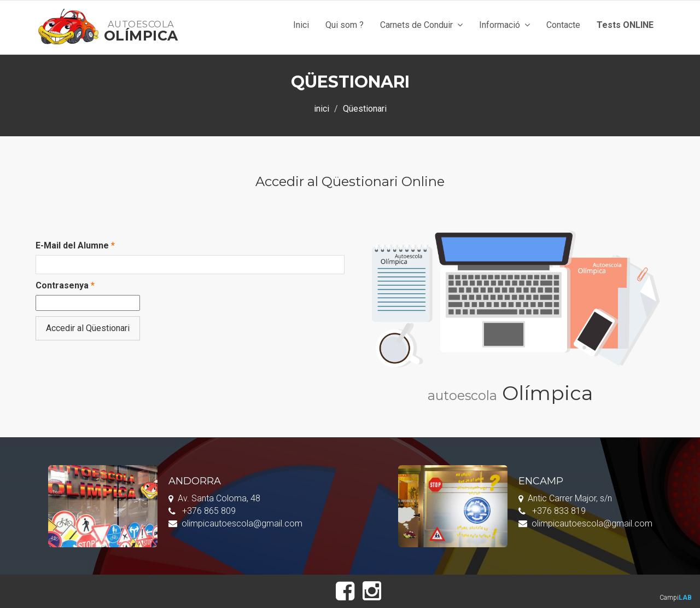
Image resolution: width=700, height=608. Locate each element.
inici (322, 109)
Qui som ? (345, 25)
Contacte (563, 25)
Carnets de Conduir (421, 25)
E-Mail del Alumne (75, 245)
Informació (504, 25)
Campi (676, 598)
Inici (301, 25)
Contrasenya (65, 285)
